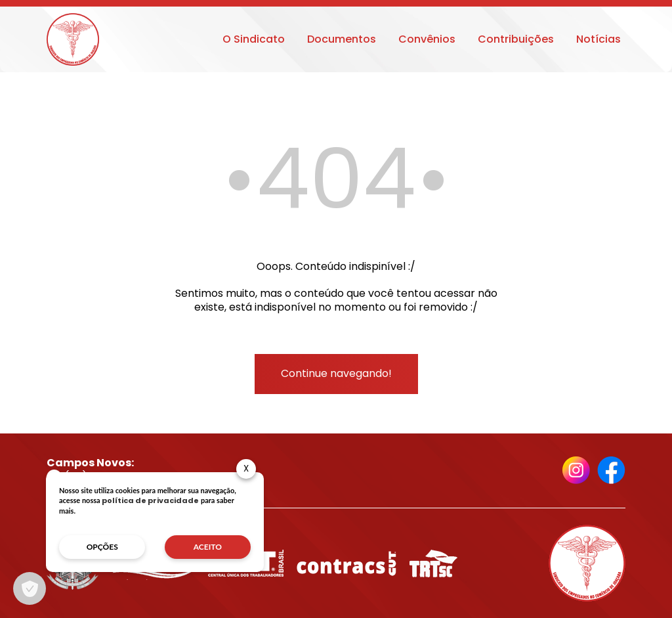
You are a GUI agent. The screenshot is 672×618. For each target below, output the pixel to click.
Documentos (342, 39)
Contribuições (516, 39)
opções (102, 547)
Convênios (427, 39)
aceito (208, 547)
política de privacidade (150, 500)
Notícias (598, 39)
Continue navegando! (336, 373)
